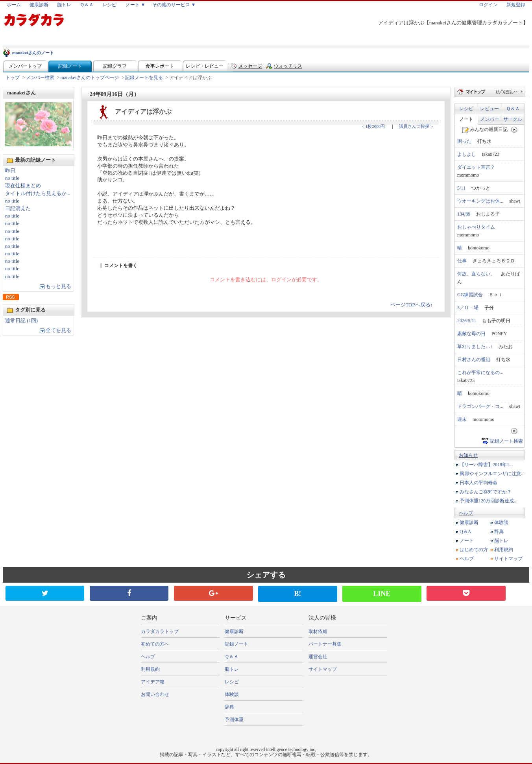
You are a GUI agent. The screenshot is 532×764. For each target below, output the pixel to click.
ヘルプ (466, 513)
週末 (462, 419)
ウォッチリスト (288, 68)
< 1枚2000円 (373, 126)
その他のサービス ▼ (174, 5)
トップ (13, 78)
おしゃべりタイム (476, 227)
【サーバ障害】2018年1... (486, 465)
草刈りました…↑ (475, 347)
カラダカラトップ (160, 631)
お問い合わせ (155, 694)
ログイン (488, 5)
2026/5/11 (467, 321)
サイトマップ (508, 559)
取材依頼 (318, 631)
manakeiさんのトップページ (90, 78)
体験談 (501, 522)
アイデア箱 (153, 682)
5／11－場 (468, 308)
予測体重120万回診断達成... (489, 501)
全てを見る (58, 330)
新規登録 (516, 5)
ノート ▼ (136, 5)
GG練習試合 (470, 295)
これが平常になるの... (480, 373)
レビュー (490, 109)
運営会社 (318, 657)
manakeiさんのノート (33, 53)
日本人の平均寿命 (478, 483)
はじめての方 (474, 550)
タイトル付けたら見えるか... (38, 194)
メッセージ (250, 66)
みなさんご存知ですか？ (486, 492)
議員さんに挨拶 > (416, 126)
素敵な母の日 (471, 334)
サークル (513, 119)
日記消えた (18, 209)
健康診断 (39, 5)
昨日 (10, 171)
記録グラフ (115, 66)
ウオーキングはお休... (480, 201)
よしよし (467, 154)
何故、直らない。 (476, 274)
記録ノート (70, 66)
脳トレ (64, 5)
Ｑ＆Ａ (87, 5)
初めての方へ (155, 644)
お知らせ (468, 455)
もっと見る (58, 286)
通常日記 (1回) (21, 321)
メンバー (490, 119)
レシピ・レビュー (205, 66)
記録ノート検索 (506, 441)
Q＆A (465, 531)
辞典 (499, 531)
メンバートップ (25, 66)
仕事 (462, 261)
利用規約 (504, 550)
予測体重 (234, 720)
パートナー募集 (325, 644)
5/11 (461, 188)
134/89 (464, 214)
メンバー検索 (40, 78)
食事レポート (160, 66)
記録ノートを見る (144, 78)
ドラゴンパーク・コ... (480, 406)
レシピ (109, 5)
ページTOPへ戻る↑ (412, 305)
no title (12, 178)
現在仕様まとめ (23, 186)
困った (464, 141)
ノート (466, 119)
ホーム (14, 5)
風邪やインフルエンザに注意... (492, 474)
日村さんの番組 (474, 360)
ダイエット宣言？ (476, 167)
